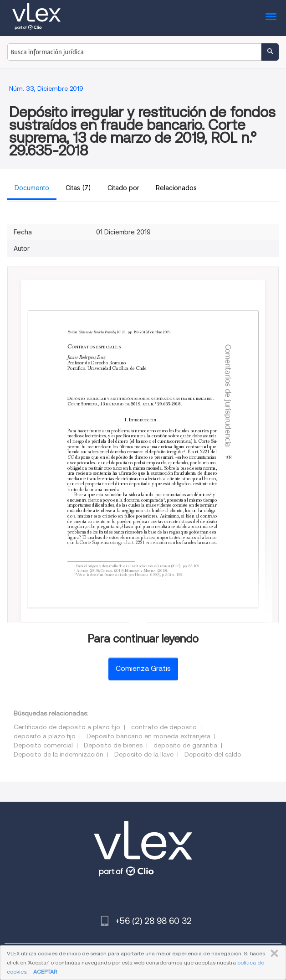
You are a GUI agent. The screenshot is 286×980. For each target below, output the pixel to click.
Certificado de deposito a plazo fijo (67, 727)
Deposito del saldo (213, 754)
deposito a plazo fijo (45, 736)
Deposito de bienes (113, 745)
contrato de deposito (164, 727)
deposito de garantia (185, 745)
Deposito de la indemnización (59, 754)
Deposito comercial (43, 745)
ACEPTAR (45, 972)
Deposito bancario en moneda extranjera (148, 736)
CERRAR (273, 954)
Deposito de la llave (144, 754)
